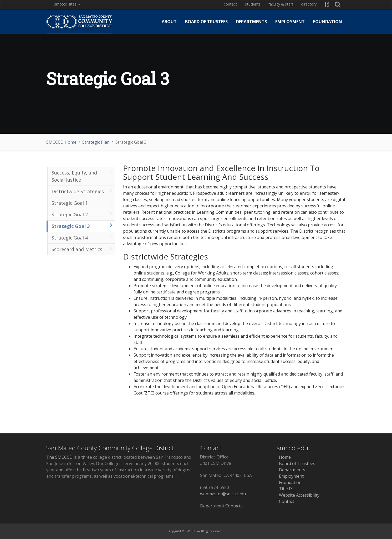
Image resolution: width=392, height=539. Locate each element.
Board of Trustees (206, 22)
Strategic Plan (96, 142)
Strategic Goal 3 (82, 226)
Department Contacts (221, 506)
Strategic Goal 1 (82, 203)
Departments (251, 22)
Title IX (285, 489)
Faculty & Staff (281, 4)
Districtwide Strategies (82, 191)
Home (284, 457)
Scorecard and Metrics (82, 249)
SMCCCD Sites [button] (67, 4)
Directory (309, 4)
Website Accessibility (298, 495)
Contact (230, 4)
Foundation (328, 22)
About (169, 22)
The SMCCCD (59, 457)
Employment (290, 22)
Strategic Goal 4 (82, 237)
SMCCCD (191, 531)
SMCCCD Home (61, 142)
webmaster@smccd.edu (223, 494)
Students (253, 4)
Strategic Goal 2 (82, 214)
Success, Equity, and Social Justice (82, 176)
